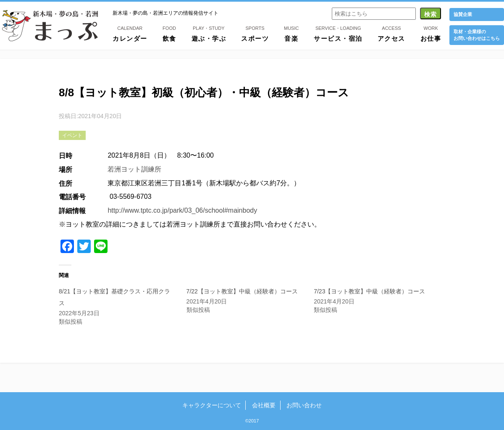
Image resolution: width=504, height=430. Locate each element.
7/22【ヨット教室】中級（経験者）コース (242, 291)
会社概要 (264, 405)
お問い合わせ (304, 405)
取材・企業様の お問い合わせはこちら (477, 35)
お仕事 (431, 33)
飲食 (169, 33)
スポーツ (255, 33)
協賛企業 (463, 14)
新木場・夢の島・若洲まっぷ (50, 26)
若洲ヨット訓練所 (134, 169)
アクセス (391, 33)
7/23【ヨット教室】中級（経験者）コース (369, 291)
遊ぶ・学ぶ (209, 33)
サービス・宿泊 (338, 33)
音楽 (291, 33)
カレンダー (130, 33)
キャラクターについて (212, 405)
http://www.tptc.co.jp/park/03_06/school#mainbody (182, 210)
